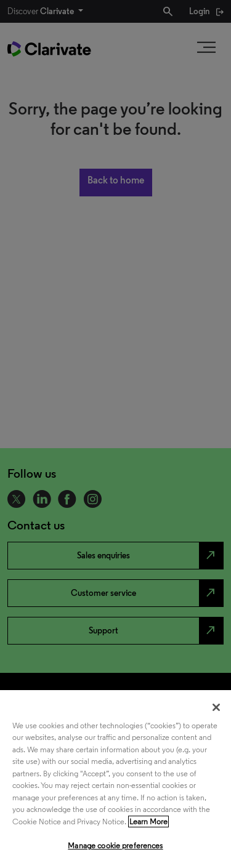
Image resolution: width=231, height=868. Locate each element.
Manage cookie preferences (115, 846)
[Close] (216, 707)
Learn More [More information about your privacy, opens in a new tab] (148, 822)
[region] (115, 779)
